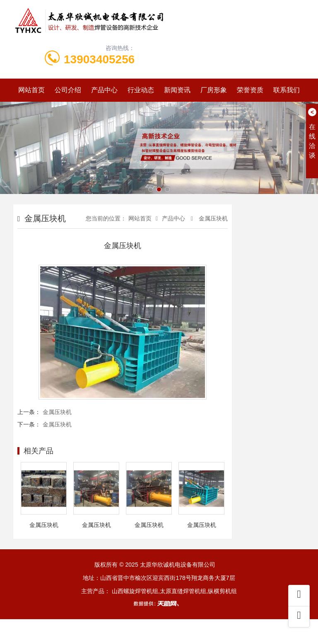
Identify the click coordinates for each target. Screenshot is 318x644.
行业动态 (141, 90)
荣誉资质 (250, 90)
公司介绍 (68, 90)
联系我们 (287, 90)
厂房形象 (214, 90)
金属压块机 (212, 218)
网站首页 (31, 90)
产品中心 (104, 90)
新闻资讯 (177, 90)
